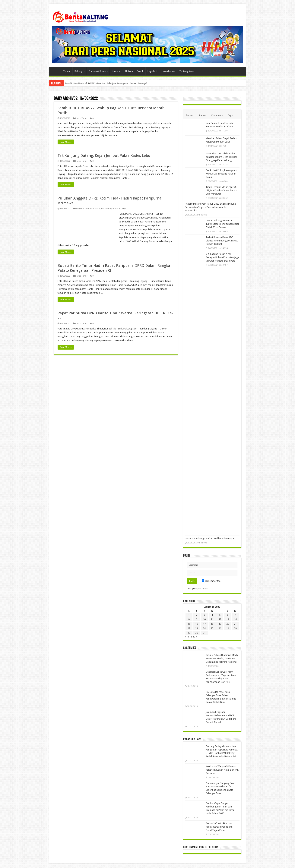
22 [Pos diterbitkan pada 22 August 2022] (189, 628)
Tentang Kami (187, 71)
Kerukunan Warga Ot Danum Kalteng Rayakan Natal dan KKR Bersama (222, 770)
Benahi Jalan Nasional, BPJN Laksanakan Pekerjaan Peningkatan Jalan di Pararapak (106, 83)
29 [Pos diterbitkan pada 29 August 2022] (189, 633)
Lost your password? (198, 588)
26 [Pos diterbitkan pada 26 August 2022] (220, 628)
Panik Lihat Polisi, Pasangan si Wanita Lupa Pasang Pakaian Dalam (221, 174)
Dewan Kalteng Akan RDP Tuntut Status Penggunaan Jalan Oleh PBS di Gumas (223, 224)
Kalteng (79, 71)
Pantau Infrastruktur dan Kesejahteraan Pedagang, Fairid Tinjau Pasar (219, 827)
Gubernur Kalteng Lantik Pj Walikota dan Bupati (210, 538)
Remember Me (211, 581)
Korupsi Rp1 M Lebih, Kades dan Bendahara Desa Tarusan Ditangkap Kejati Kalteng (222, 157)
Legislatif (152, 71)
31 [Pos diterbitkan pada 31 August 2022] (204, 633)
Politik (140, 71)
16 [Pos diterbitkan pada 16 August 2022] (197, 624)
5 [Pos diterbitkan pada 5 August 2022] (220, 615)
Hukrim (129, 71)
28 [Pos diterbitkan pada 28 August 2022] (235, 628)
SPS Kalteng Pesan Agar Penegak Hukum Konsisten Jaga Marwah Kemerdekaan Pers (222, 257)
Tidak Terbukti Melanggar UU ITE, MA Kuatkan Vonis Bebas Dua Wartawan (222, 190)
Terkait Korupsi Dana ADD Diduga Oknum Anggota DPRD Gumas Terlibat (222, 241)
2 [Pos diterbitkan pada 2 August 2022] (197, 615)
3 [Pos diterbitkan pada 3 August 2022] (204, 615)
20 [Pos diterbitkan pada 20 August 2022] (228, 624)
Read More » (66, 142)
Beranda (56, 71)
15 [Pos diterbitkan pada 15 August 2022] (189, 624)
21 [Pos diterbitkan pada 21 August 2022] (235, 624)
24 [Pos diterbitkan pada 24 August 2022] (204, 628)
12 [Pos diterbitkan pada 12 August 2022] (220, 619)
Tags (230, 115)
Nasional (116, 71)
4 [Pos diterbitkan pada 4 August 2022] (212, 615)
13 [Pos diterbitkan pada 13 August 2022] (228, 619)
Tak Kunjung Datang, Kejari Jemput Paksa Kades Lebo (104, 156)
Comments (217, 115)
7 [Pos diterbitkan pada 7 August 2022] (235, 615)
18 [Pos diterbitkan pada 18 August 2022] (212, 624)
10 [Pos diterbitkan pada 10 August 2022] (204, 619)
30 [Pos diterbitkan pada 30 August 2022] (197, 633)
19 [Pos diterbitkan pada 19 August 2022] (220, 624)
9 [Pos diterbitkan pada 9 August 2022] (197, 619)
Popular (190, 115)
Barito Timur (81, 118)
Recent (203, 115)
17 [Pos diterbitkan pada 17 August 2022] (204, 624)
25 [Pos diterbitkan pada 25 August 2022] (212, 628)
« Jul (187, 637)
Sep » (194, 637)
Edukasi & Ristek (97, 71)
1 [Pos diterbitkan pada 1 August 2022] (189, 615)
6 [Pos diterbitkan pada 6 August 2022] (228, 615)
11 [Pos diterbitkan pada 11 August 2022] (212, 619)
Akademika (169, 71)
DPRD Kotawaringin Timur (88, 209)
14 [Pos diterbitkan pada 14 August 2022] (235, 619)
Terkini (67, 71)
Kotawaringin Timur (111, 209)
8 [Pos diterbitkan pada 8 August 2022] (189, 619)
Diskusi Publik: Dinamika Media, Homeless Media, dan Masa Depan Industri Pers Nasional (222, 658)
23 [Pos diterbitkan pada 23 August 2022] (197, 628)
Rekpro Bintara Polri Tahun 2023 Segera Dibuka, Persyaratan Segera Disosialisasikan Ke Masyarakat (211, 207)
